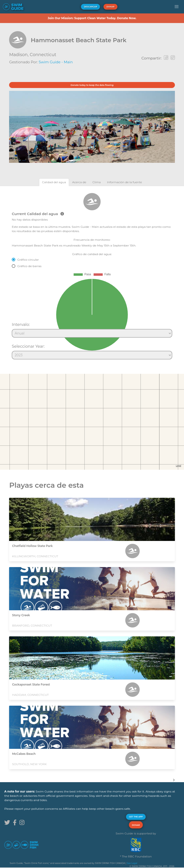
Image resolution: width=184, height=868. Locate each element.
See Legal (132, 863)
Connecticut (43, 55)
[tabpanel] (92, 274)
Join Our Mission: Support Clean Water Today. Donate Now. (92, 18)
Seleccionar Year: (28, 346)
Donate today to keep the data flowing (92, 85)
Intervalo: (21, 324)
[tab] (54, 182)
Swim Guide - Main (56, 62)
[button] (176, 7)
